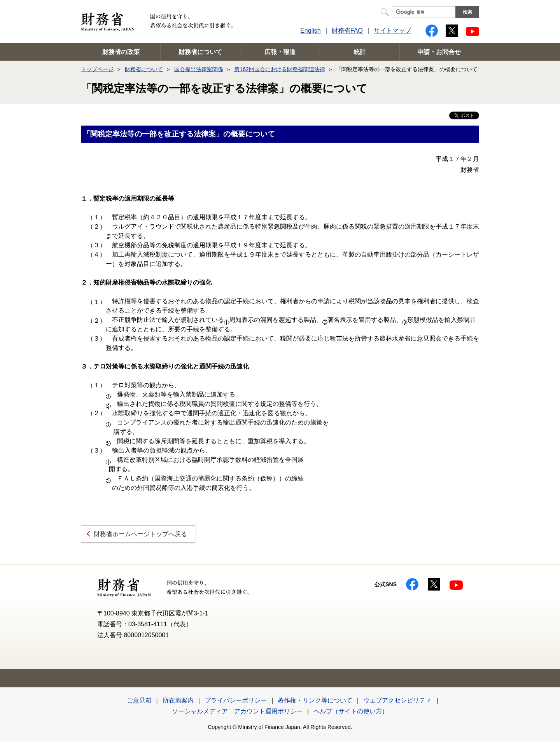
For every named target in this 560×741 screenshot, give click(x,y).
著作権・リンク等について (315, 700)
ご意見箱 (139, 700)
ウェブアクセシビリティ (397, 700)
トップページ (97, 69)
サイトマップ (392, 31)
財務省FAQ (347, 31)
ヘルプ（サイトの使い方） (351, 711)
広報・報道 (280, 52)
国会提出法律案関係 (199, 69)
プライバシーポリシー (236, 700)
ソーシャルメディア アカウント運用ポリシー (237, 711)
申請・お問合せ (439, 52)
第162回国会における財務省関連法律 (279, 69)
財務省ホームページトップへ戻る (140, 534)
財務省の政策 (121, 52)
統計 (360, 52)
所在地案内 (178, 700)
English (310, 31)
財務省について (200, 52)
